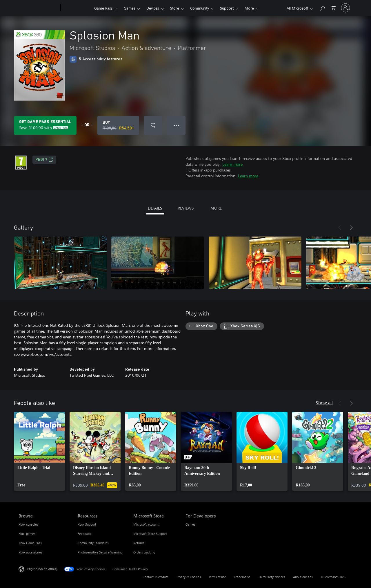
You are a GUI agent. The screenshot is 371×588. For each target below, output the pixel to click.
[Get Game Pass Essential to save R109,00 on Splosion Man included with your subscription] (45, 125)
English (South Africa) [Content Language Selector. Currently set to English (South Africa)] (42, 569)
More (249, 8)
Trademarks (242, 577)
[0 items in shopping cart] (333, 7)
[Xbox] (77, 8)
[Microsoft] (38, 8)
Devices (153, 8)
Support (227, 8)
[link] (39, 451)
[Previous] (340, 228)
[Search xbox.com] (322, 7)
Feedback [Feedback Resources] (84, 534)
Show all (324, 402)
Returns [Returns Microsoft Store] (139, 543)
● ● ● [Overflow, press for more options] (176, 125)
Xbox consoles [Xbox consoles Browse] (28, 524)
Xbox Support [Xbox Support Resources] (87, 524)
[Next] (351, 228)
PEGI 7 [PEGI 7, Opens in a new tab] (44, 160)
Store (175, 8)
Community (200, 8)
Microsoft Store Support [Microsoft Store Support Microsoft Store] (150, 534)
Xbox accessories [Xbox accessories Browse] (30, 552)
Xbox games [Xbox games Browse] (27, 534)
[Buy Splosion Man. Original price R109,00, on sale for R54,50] (118, 125)
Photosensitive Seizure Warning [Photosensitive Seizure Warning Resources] (100, 552)
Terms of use (217, 577)
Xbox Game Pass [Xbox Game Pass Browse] (30, 543)
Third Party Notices (272, 577)
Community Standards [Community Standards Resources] (93, 543)
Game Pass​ (103, 8)
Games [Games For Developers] (190, 524)
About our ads (303, 577)
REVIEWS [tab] (186, 208)
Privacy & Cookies (188, 577)
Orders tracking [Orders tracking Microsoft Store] (144, 552)
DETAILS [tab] (155, 208)
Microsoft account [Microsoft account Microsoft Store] (146, 524)
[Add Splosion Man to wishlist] (153, 125)
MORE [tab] (216, 208)
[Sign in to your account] (345, 8)
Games (130, 8)
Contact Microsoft (155, 577)
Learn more (232, 164)
